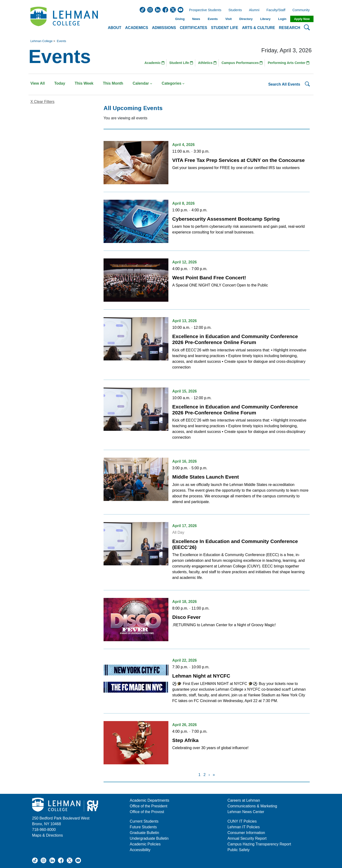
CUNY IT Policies (242, 821)
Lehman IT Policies (244, 827)
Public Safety (239, 850)
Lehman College (41, 41)
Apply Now (302, 19)
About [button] (115, 28)
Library (265, 19)
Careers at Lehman (244, 800)
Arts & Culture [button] (259, 28)
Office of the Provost (147, 812)
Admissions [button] (164, 28)
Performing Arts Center (289, 63)
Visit (229, 19)
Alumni (254, 10)
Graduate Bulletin (144, 833)
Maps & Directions (47, 835)
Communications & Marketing (252, 806)
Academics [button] (137, 28)
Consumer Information (246, 833)
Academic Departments (149, 800)
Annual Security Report (247, 838)
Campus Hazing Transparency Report (259, 844)
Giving (180, 19)
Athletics (207, 63)
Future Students (143, 827)
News (196, 19)
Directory (246, 19)
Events (213, 19)
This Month (113, 83)
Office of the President (148, 806)
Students (235, 10)
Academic (154, 63)
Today (60, 83)
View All (38, 83)
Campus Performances (242, 63)
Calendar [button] (142, 83)
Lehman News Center (246, 812)
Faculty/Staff (276, 10)
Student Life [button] (225, 28)
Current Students (144, 821)
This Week (84, 83)
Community (302, 10)
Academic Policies (145, 844)
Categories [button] (173, 83)
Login (282, 19)
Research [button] (290, 28)
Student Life (181, 63)
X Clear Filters (42, 102)
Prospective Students (204, 10)
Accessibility (140, 850)
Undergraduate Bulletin (149, 838)
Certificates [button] (193, 28)
